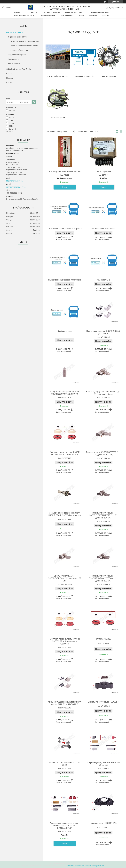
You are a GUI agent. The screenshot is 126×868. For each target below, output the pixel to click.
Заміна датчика (65, 331)
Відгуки (9, 83)
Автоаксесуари (67, 16)
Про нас (106, 16)
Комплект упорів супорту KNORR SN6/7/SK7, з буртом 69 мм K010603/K (65, 641)
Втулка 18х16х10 (103, 639)
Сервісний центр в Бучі (17, 37)
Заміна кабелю (103, 280)
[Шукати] (3, 8)
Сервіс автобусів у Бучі (19, 50)
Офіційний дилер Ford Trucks (19, 69)
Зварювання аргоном (100, 13)
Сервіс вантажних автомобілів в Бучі (24, 41)
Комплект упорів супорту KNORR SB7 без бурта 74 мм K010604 (65, 453)
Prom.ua (75, 863)
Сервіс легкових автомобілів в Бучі (24, 46)
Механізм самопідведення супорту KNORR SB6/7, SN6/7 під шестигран (65, 514)
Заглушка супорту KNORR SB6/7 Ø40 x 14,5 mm (103, 764)
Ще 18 (11, 132)
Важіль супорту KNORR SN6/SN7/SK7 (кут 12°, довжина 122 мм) (64, 578)
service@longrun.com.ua (16, 187)
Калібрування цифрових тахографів (65, 280)
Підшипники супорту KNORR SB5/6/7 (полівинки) (103, 332)
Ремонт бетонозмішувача (25, 16)
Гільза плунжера (103, 171)
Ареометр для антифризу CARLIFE (65, 171)
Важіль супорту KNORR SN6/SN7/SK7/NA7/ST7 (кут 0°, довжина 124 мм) (103, 515)
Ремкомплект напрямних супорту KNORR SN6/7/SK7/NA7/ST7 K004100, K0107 (65, 826)
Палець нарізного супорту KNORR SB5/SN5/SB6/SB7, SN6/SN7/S (65, 393)
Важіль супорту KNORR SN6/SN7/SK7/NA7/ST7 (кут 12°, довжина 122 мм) (103, 578)
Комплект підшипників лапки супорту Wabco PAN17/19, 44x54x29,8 (65, 703)
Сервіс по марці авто (74, 13)
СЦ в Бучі (31, 13)
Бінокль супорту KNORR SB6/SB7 (103, 702)
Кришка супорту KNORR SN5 (103, 823)
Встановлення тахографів (103, 229)
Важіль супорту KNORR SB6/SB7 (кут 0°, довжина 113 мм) (103, 393)
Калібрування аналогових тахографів (65, 229)
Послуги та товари (15, 32)
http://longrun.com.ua (14, 181)
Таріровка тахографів (51, 13)
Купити (65, 187)
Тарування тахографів (17, 55)
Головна (18, 13)
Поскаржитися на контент (75, 866)
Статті (81, 16)
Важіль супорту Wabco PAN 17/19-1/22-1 (65, 764)
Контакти (93, 16)
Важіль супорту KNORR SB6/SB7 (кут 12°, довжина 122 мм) (103, 453)
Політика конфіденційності (95, 866)
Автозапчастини (48, 16)
